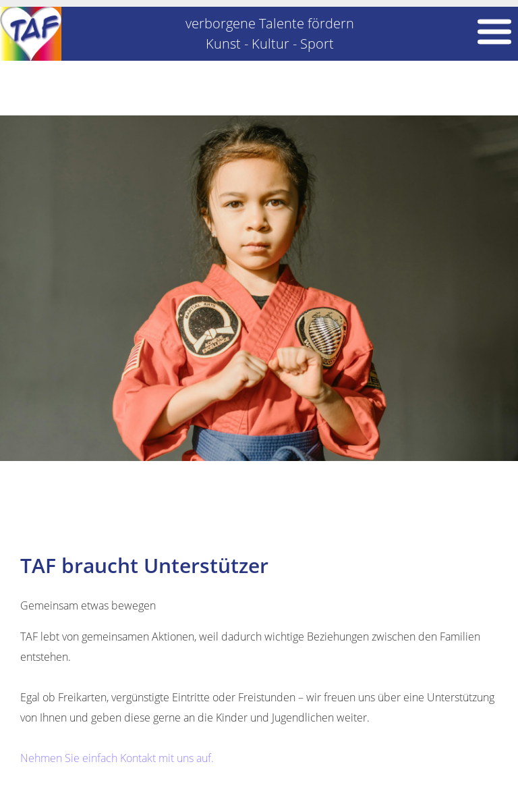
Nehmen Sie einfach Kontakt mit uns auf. (117, 758)
